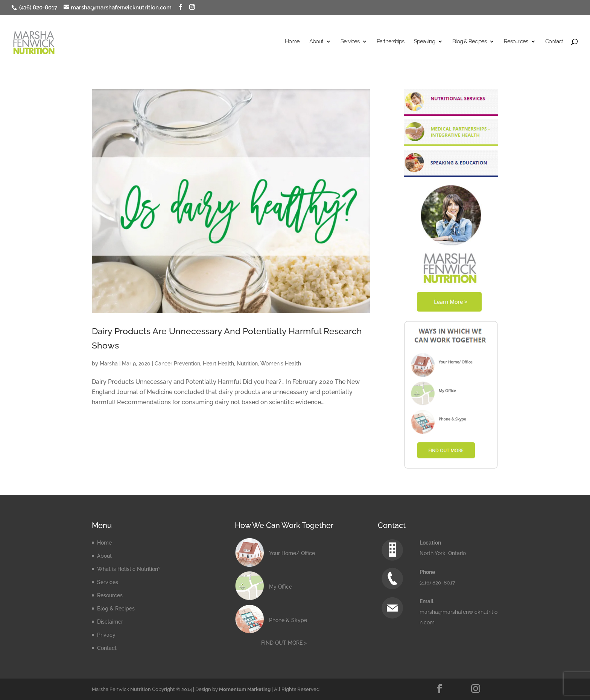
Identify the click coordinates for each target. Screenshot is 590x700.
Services (350, 42)
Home (292, 42)
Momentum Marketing (245, 689)
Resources (516, 42)
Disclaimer (110, 622)
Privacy (106, 635)
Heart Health (218, 364)
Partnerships (390, 42)
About (316, 42)
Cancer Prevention (177, 364)
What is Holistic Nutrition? (129, 569)
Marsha (109, 364)
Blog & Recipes (469, 42)
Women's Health (281, 364)
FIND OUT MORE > (284, 643)
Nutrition (247, 364)
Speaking (424, 42)
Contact (554, 42)
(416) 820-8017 (37, 8)
